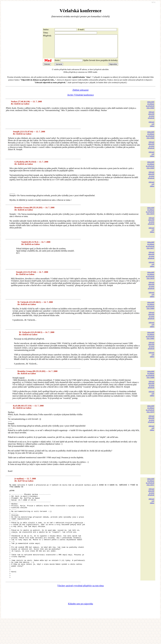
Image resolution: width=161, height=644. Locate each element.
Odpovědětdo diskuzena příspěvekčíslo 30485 (150, 340)
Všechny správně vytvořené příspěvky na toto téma (81, 609)
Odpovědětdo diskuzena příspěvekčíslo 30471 (150, 486)
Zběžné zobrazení (80, 95)
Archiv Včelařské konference (81, 99)
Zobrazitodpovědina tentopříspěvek (151, 119)
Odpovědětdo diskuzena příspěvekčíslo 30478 (150, 280)
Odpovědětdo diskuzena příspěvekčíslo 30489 (150, 379)
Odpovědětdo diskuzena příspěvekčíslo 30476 (150, 215)
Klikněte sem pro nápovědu (80, 627)
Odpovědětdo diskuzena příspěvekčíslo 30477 (150, 250)
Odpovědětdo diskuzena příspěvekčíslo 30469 (150, 169)
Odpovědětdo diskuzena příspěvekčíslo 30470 (150, 413)
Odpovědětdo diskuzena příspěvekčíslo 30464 (150, 109)
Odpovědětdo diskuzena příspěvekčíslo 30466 (150, 139)
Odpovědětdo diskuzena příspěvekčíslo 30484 (150, 310)
